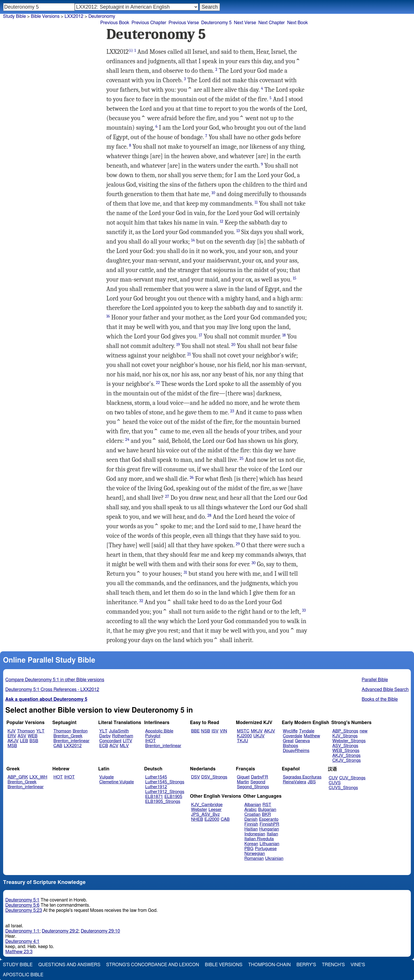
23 (232, 411)
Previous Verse (184, 23)
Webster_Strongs (349, 741)
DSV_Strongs (214, 777)
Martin (243, 782)
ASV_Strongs (345, 746)
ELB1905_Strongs (163, 802)
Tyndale (307, 731)
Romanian (254, 859)
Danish (251, 819)
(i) (131, 50)
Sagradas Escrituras (302, 777)
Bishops (291, 746)
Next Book (298, 23)
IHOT (151, 741)
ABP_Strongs (345, 731)
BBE (195, 731)
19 (178, 345)
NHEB (197, 819)
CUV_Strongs (352, 778)
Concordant (110, 741)
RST (267, 805)
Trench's (333, 965)
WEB (32, 736)
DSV (196, 777)
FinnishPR (270, 824)
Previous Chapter (149, 23)
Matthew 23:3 (19, 952)
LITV (127, 741)
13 (238, 231)
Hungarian (269, 829)
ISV (215, 731)
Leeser (215, 810)
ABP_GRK (18, 777)
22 (158, 383)
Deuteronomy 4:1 (23, 941)
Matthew (312, 736)
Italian (272, 834)
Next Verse (245, 23)
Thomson (26, 731)
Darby (105, 736)
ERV (12, 736)
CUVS (335, 783)
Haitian (251, 829)
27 (167, 496)
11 (256, 202)
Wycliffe (290, 731)
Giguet (243, 777)
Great (288, 741)
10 (213, 193)
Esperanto (269, 819)
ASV (22, 736)
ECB (103, 746)
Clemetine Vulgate (116, 782)
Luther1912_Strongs (165, 792)
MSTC (243, 731)
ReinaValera (295, 782)
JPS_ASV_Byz (206, 815)
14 (193, 240)
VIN (224, 731)
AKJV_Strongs (346, 756)
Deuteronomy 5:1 (23, 900)
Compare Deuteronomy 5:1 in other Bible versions (55, 680)
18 (284, 335)
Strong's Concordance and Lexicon (153, 965)
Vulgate (106, 777)
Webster (199, 810)
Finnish (251, 824)
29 (238, 544)
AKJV (13, 741)
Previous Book (115, 23)
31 (185, 572)
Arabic (251, 810)
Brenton (80, 731)
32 (141, 601)
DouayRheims (296, 751)
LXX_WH (38, 777)
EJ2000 (212, 819)
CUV (333, 778)
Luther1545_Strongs (165, 782)
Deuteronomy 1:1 (23, 931)
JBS (312, 782)
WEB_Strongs (346, 751)
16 (108, 316)
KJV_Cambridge (207, 805)
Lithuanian (270, 844)
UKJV (259, 736)
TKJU (243, 741)
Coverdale (293, 736)
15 (294, 278)
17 (200, 335)
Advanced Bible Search (385, 690)
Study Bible (15, 16)
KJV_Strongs (345, 736)
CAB (58, 746)
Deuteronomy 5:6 (23, 905)
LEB (24, 741)
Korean (251, 844)
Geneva (302, 741)
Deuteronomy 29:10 (100, 931)
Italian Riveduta (259, 839)
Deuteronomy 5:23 (24, 910)
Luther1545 (156, 777)
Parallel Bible (375, 680)
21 (189, 354)
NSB (205, 731)
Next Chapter (271, 23)
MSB (12, 746)
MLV (124, 746)
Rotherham (123, 736)
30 (254, 563)
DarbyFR (260, 777)
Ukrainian (274, 859)
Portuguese (266, 849)
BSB (34, 741)
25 (241, 459)
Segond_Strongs (253, 787)
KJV (11, 731)
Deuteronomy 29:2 (60, 931)
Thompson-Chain (269, 965)
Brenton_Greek (68, 736)
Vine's (358, 965)
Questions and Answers (69, 965)
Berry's (306, 965)
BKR (266, 815)
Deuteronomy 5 (216, 23)
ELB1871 (154, 797)
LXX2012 (73, 746)
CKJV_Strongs (347, 760)
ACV (114, 746)
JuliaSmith (119, 731)
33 (304, 610)
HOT (58, 777)
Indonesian (255, 834)
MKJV (257, 731)
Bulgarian (267, 810)
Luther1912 (156, 787)
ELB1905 (173, 797)
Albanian (253, 805)
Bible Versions (45, 16)
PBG (249, 849)
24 (127, 440)
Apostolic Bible (23, 975)
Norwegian (255, 854)
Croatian (252, 815)
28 (209, 515)
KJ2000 (244, 736)
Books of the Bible (380, 699)
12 (221, 221)
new (364, 731)
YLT (40, 731)
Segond (258, 782)
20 (233, 345)
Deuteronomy (102, 16)
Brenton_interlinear (71, 741)
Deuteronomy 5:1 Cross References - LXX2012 (52, 690)
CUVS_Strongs (343, 788)
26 (192, 477)
